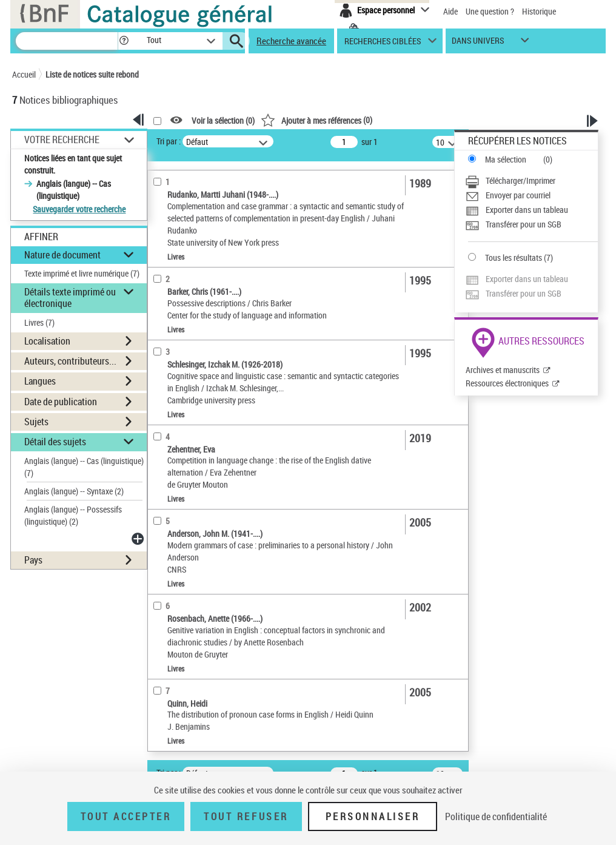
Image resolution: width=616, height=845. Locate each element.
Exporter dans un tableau (527, 210)
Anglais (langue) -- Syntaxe (74, 491)
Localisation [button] (47, 341)
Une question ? (490, 11)
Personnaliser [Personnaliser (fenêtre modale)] (373, 816)
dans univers (478, 43)
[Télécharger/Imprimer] (531, 181)
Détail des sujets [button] (55, 442)
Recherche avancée (291, 41)
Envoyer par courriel (518, 195)
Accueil (24, 74)
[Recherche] (67, 41)
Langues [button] (40, 381)
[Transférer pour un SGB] (531, 224)
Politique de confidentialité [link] (496, 816)
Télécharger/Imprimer (521, 180)
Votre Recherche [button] (62, 140)
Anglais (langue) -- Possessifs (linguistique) (73, 515)
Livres (39, 322)
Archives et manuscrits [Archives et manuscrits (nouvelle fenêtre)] (503, 370)
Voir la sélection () (223, 120)
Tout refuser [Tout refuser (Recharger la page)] (246, 816)
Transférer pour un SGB (524, 224)
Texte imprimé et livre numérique (82, 273)
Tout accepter (126, 816)
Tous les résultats (514, 258)
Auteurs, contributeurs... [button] (70, 361)
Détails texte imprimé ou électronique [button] (70, 298)
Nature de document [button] (62, 255)
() (316, 120)
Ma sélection (506, 159)
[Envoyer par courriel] (531, 195)
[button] (124, 41)
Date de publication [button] (61, 402)
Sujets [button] (36, 422)
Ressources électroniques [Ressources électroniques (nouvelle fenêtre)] (507, 383)
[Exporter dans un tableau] (531, 210)
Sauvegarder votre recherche (79, 209)
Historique (539, 11)
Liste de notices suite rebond (92, 74)
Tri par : (169, 141)
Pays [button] (33, 560)
